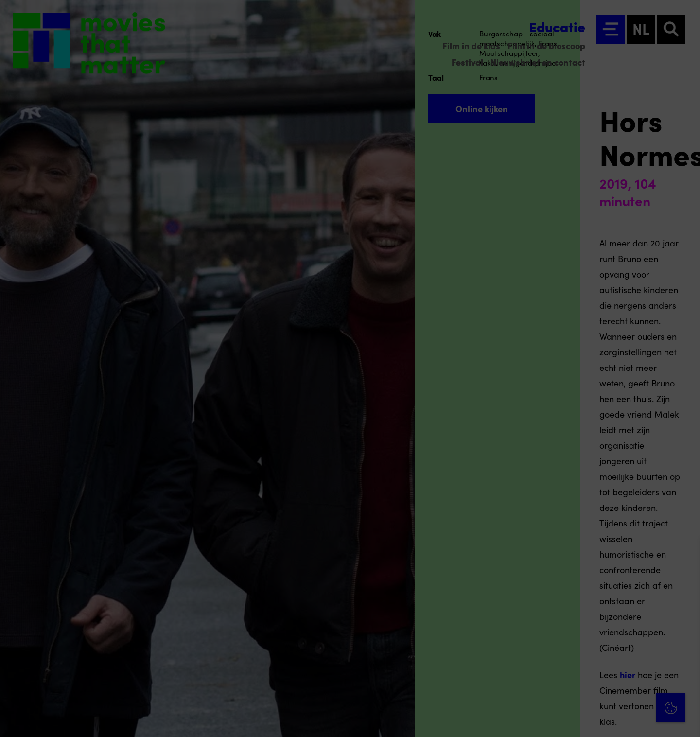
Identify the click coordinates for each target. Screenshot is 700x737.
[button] (608, 625)
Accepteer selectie (617, 719)
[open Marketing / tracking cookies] (684, 655)
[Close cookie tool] (685, 556)
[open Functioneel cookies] (684, 626)
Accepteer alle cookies (618, 691)
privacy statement (578, 593)
